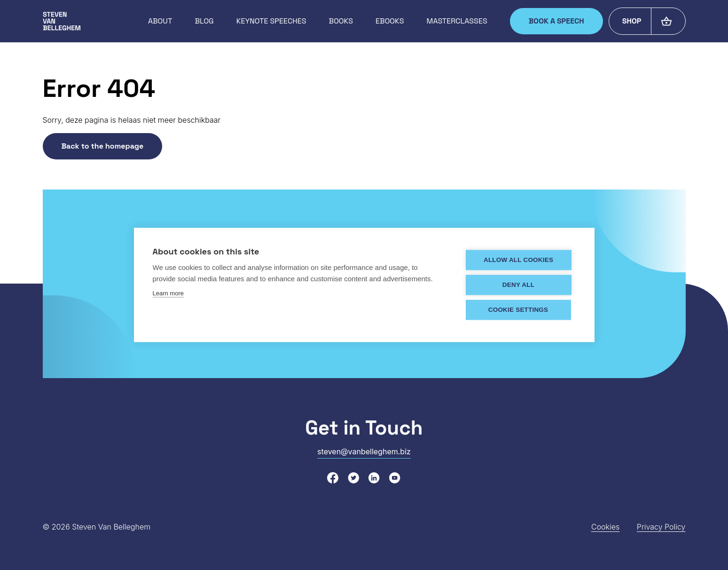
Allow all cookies (519, 260)
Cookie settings (519, 310)
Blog (204, 21)
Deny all (519, 285)
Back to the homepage (103, 146)
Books (341, 21)
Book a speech (556, 21)
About (160, 21)
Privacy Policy (661, 527)
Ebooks (390, 21)
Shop (632, 21)
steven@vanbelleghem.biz (364, 451)
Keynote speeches (271, 21)
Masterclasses (457, 21)
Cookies (605, 527)
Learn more (168, 294)
